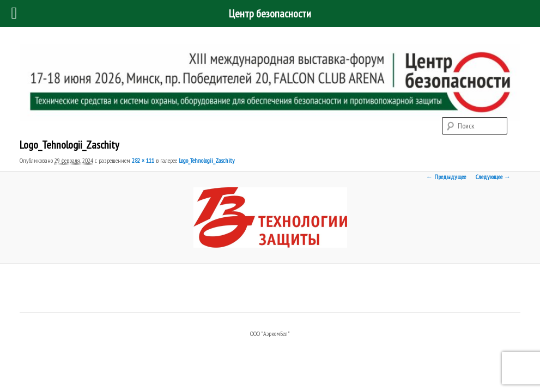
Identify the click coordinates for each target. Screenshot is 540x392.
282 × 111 (143, 160)
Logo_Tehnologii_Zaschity (207, 160)
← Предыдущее (446, 177)
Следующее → (493, 177)
